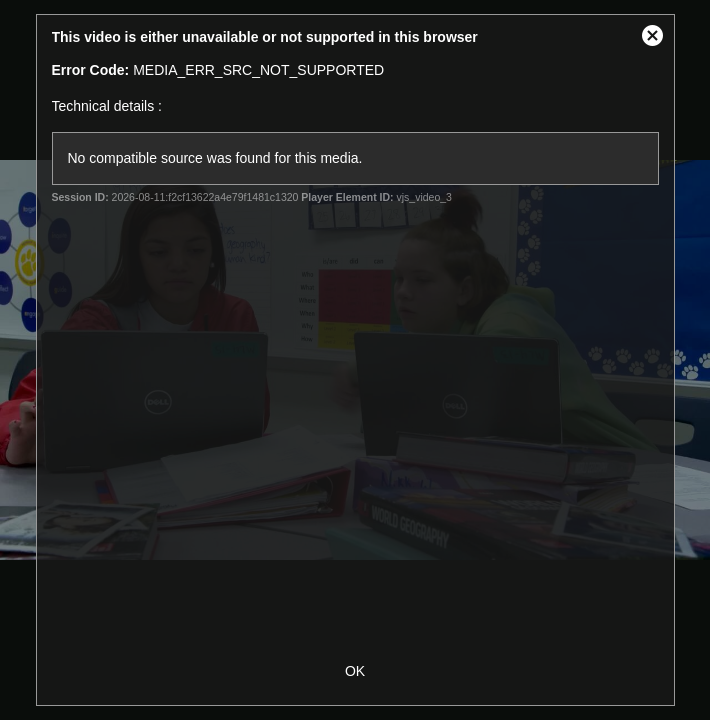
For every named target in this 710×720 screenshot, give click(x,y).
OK (355, 671)
